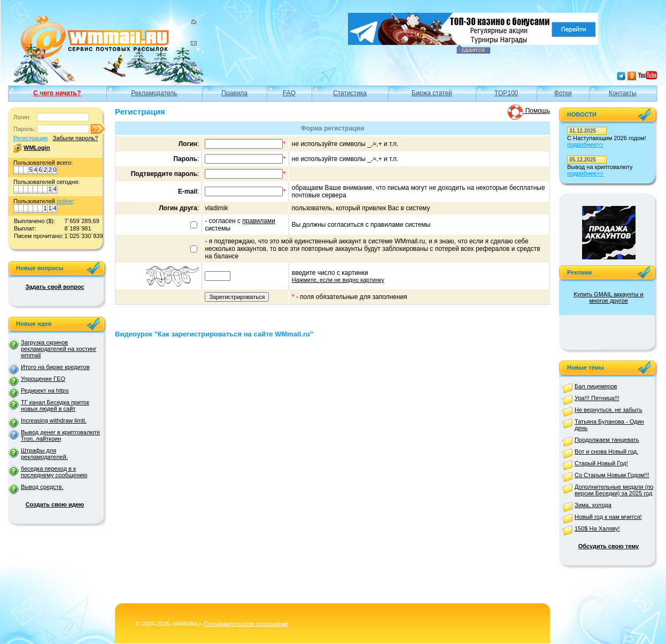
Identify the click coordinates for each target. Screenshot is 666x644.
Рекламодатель (154, 93)
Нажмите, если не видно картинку (338, 280)
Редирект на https (45, 390)
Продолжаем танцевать (607, 440)
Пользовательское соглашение (246, 624)
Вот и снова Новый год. (606, 451)
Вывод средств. (42, 487)
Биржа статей (432, 93)
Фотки (563, 93)
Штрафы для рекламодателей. (44, 454)
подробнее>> (585, 144)
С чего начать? (57, 93)
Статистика (350, 93)
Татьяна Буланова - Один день (609, 425)
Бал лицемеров (596, 386)
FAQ (289, 93)
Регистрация (30, 138)
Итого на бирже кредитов (55, 367)
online (64, 201)
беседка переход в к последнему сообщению (54, 472)
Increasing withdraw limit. (54, 420)
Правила (234, 93)
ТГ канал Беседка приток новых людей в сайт (55, 405)
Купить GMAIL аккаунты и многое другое (608, 297)
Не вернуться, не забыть (608, 410)
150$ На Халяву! (597, 528)
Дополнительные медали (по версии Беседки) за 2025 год (614, 490)
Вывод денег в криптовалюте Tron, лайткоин (60, 435)
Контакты (623, 93)
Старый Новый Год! (601, 463)
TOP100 (506, 93)
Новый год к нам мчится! (608, 517)
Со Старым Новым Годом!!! (612, 475)
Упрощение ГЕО (43, 379)
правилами (259, 221)
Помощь (529, 111)
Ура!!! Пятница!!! (597, 398)
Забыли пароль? (75, 138)
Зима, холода (593, 505)
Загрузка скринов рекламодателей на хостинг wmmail (59, 349)
